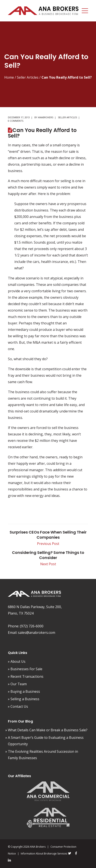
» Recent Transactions (26, 676)
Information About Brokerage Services (44, 854)
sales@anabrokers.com (37, 633)
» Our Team (17, 684)
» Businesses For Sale (25, 669)
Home (9, 77)
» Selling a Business (24, 699)
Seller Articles (28, 77)
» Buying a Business (24, 691)
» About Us (17, 661)
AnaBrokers (46, 117)
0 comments (16, 121)
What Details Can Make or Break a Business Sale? (48, 730)
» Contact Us (18, 706)
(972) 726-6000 (32, 626)
